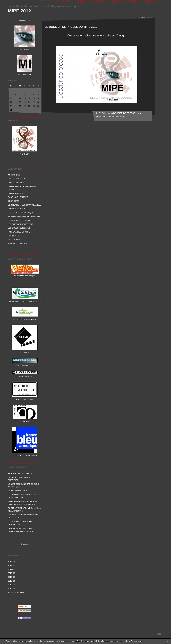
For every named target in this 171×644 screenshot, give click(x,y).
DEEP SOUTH (14, 201)
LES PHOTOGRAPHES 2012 (20, 224)
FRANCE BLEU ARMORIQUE (21, 213)
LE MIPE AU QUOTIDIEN (19, 220)
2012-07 (11, 569)
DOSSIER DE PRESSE (18, 209)
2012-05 (11, 577)
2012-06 (11, 573)
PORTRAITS (13, 236)
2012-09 (11, 561)
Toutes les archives (16, 592)
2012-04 (11, 581)
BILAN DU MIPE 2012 (17, 491)
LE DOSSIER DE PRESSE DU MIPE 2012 (71, 27)
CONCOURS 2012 (16, 183)
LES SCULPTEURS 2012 (19, 228)
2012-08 (11, 565)
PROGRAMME (14, 239)
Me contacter (25, 21)
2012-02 (11, 585)
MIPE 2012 (19, 11)
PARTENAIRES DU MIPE (19, 232)
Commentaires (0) (116, 117)
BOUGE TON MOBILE (17, 179)
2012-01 (11, 589)
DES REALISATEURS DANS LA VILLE (25, 205)
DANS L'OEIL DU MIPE (18, 197)
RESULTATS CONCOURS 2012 (22, 473)
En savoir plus (137, 641)
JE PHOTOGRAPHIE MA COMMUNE (24, 216)
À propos (25, 544)
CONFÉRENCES (15, 193)
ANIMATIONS (14, 175)
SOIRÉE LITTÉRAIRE (17, 243)
